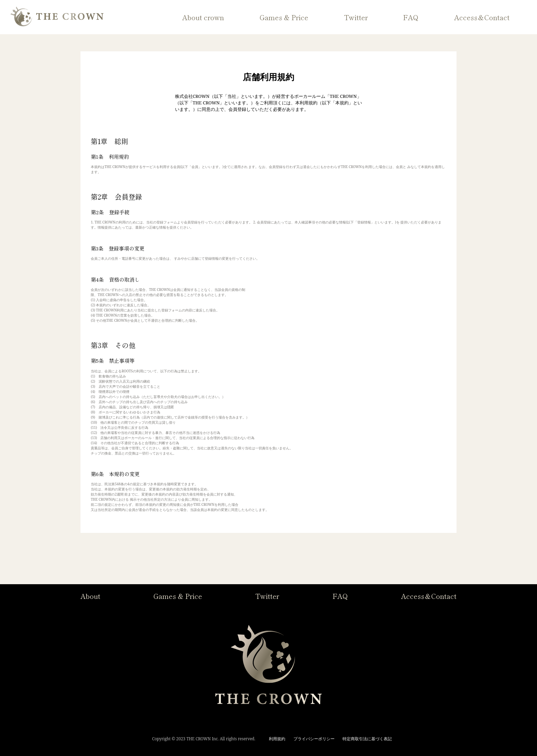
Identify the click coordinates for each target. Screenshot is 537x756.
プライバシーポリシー (314, 739)
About (90, 596)
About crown (203, 17)
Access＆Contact (482, 17)
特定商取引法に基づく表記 (367, 739)
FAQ (411, 17)
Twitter (356, 17)
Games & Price (284, 17)
